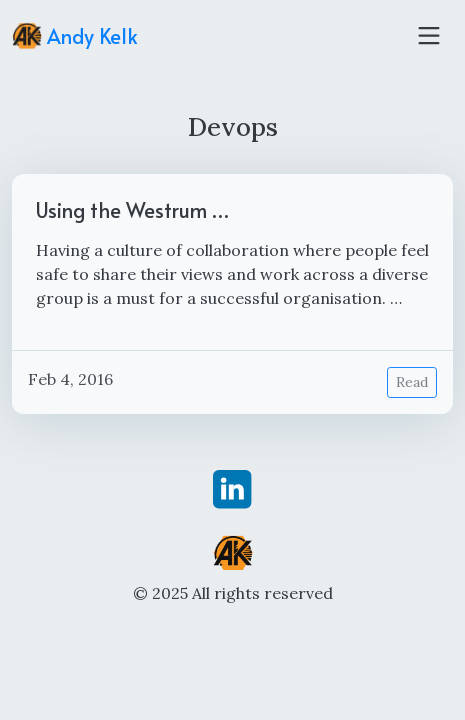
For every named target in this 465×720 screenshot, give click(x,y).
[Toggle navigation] (429, 36)
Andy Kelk (75, 36)
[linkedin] (232, 488)
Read (412, 382)
